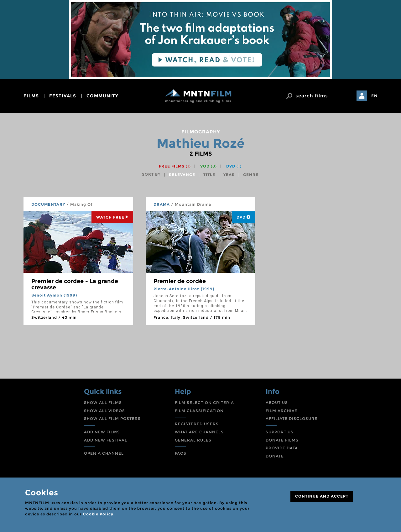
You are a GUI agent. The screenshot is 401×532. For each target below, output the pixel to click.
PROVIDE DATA (282, 448)
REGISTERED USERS (197, 424)
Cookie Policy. (99, 514)
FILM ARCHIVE (281, 411)
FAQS (181, 453)
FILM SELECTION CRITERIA (204, 403)
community (102, 96)
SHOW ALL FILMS (103, 403)
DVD (234, 166)
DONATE (275, 456)
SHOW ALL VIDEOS (104, 411)
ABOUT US (277, 403)
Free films (175, 166)
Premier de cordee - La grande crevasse (75, 284)
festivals (63, 96)
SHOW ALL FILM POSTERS (112, 418)
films (31, 96)
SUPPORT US (280, 432)
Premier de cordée (180, 281)
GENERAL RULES (193, 440)
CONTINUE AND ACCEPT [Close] (322, 496)
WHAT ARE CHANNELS (199, 432)
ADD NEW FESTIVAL (106, 440)
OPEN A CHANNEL (104, 453)
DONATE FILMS (282, 440)
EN (374, 96)
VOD (208, 166)
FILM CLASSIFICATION (199, 411)
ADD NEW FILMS (102, 432)
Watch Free (112, 217)
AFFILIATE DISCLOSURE (292, 418)
